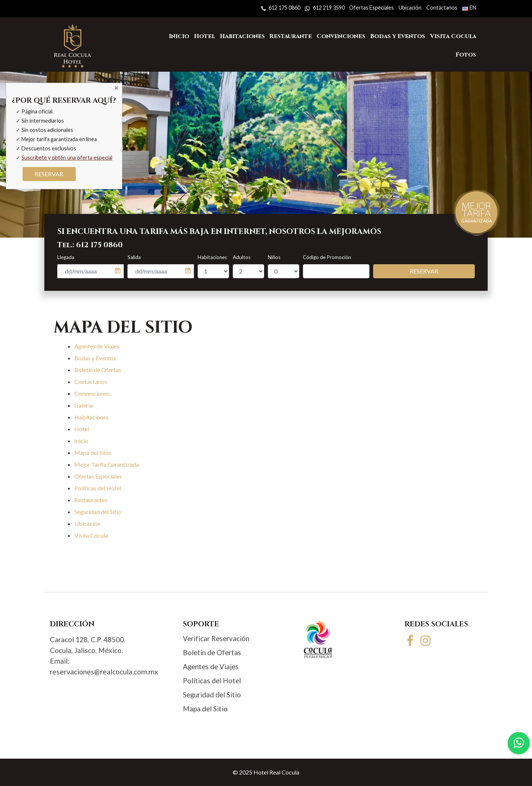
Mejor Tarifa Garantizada (107, 464)
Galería (83, 405)
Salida (134, 257)
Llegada (66, 257)
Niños (274, 257)
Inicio (81, 441)
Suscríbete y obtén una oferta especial (67, 158)
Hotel (82, 429)
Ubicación (87, 523)
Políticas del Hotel (98, 488)
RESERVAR (49, 174)
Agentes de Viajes (97, 346)
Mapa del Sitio (93, 452)
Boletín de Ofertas (98, 370)
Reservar (424, 271)
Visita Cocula (91, 535)
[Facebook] (411, 640)
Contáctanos (91, 382)
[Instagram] (426, 640)
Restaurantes (91, 500)
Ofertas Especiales (98, 476)
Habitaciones (212, 257)
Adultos (242, 257)
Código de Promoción (327, 257)
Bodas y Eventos (95, 358)
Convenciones (92, 393)
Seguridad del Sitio (98, 512)
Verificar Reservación (216, 638)
